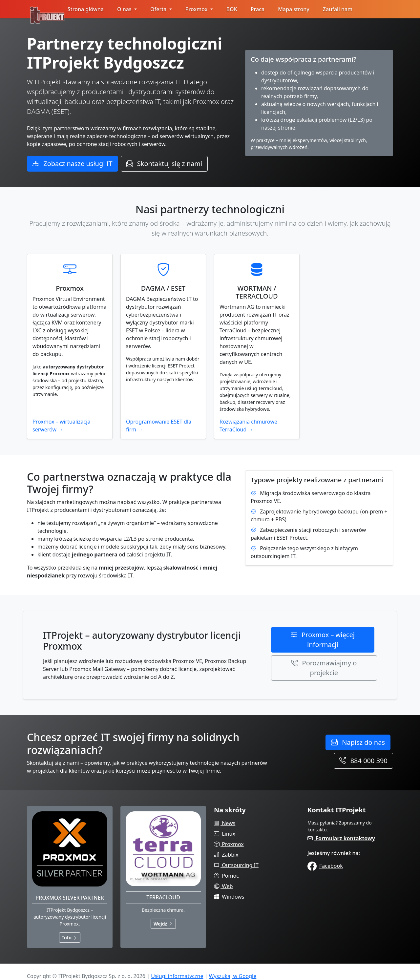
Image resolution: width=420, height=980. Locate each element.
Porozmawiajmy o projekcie (324, 668)
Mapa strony (294, 9)
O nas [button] (125, 9)
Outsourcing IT (236, 865)
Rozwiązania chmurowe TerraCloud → (248, 426)
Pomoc (226, 876)
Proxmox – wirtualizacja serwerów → (61, 426)
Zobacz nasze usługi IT (73, 164)
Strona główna (86, 9)
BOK (232, 9)
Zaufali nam (338, 9)
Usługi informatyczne (177, 976)
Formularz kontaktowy (341, 838)
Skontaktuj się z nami (164, 164)
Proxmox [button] (197, 9)
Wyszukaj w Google (233, 976)
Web (223, 886)
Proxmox (229, 844)
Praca (258, 9)
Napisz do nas (358, 742)
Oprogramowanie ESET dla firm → (159, 426)
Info (70, 938)
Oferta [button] (159, 9)
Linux (225, 834)
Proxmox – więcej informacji (323, 640)
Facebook (325, 866)
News (225, 823)
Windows (229, 897)
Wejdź (163, 924)
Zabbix (226, 855)
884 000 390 (363, 761)
